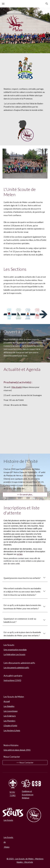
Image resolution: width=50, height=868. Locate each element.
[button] (3, 4)
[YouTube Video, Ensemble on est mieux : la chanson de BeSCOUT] (25, 438)
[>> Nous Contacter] (25, 763)
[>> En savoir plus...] (25, 495)
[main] (25, 100)
